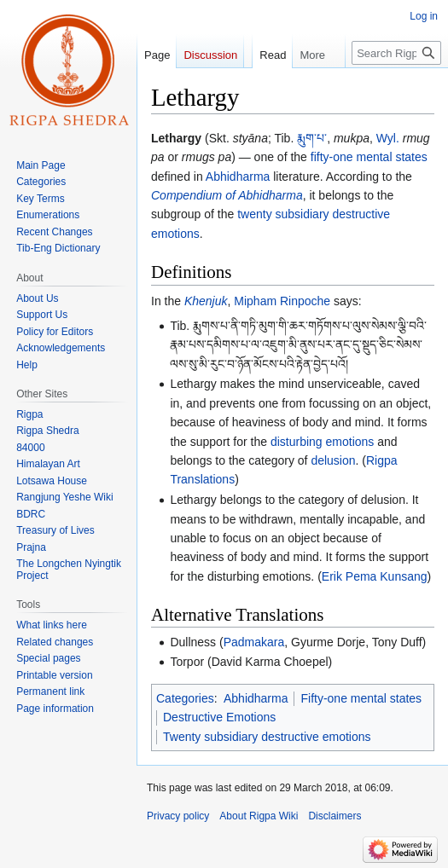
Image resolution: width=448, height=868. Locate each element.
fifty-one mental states (369, 157)
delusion (333, 460)
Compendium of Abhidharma (227, 195)
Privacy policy (178, 816)
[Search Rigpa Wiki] (396, 87)
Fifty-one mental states (361, 698)
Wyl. (388, 138)
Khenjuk (206, 301)
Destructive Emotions (219, 717)
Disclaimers (335, 816)
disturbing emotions (322, 442)
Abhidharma (238, 176)
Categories (185, 698)
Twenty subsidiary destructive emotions (267, 737)
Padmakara (254, 642)
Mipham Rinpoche (282, 301)
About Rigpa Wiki (259, 816)
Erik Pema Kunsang (375, 576)
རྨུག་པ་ (312, 138)
